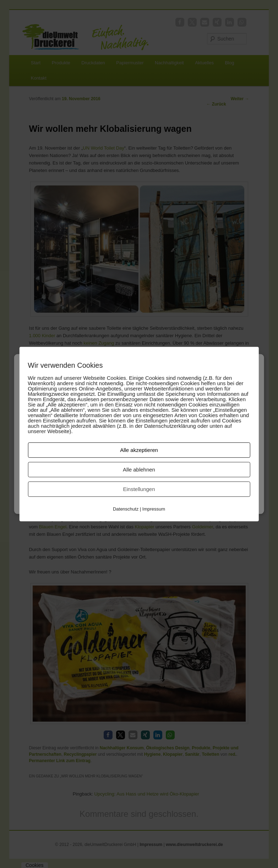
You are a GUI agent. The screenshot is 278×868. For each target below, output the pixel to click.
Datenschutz (126, 509)
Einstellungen (139, 489)
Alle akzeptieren (139, 450)
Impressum (154, 509)
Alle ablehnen (139, 470)
